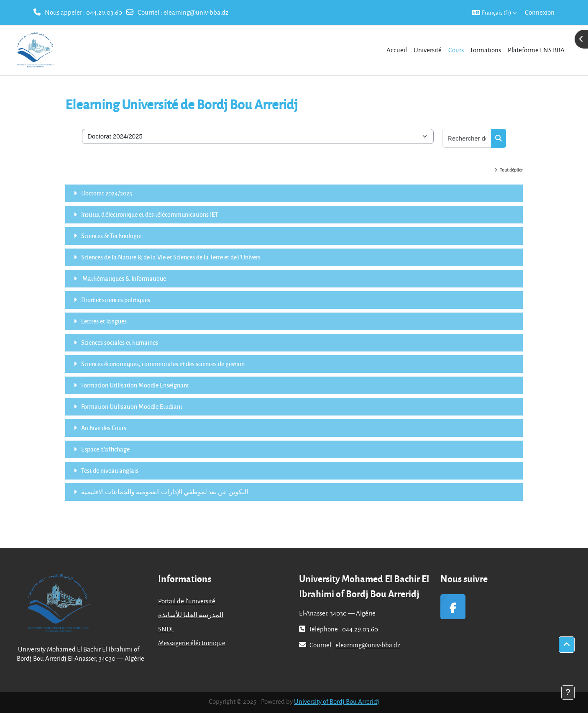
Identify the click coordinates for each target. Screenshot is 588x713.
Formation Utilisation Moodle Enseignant (135, 385)
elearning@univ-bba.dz (196, 12)
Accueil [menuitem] (397, 50)
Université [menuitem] (428, 50)
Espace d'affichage (105, 449)
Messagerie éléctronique (192, 643)
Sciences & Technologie (111, 236)
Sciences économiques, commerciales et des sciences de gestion (163, 364)
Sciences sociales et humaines (120, 342)
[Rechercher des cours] (467, 138)
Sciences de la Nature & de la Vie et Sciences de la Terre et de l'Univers (171, 257)
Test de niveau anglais (110, 470)
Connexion (540, 12)
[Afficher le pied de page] (568, 692)
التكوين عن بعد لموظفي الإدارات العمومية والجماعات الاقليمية (165, 492)
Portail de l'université (187, 601)
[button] (494, 13)
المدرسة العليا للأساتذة (191, 615)
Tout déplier (511, 170)
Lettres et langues (104, 321)
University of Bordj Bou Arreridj (337, 701)
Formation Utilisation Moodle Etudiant (132, 406)
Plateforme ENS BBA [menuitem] (536, 50)
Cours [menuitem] (456, 50)
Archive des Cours (104, 428)
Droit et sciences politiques (116, 300)
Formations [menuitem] (486, 50)
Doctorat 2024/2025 (107, 193)
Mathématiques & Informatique (124, 278)
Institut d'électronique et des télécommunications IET (150, 214)
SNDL (166, 629)
